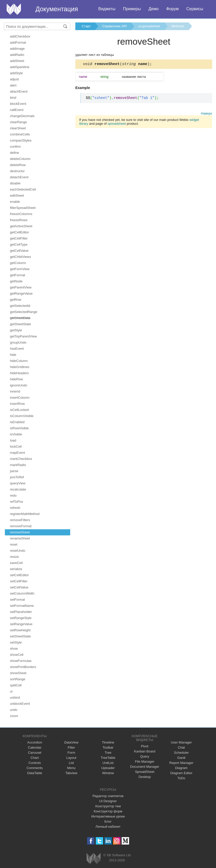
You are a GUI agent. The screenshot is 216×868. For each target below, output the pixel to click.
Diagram (181, 768)
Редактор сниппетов (108, 796)
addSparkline (20, 67)
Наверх (207, 114)
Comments (35, 768)
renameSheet (20, 538)
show (14, 649)
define (14, 153)
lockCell (16, 446)
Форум (172, 9)
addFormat (18, 42)
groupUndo (18, 342)
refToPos (16, 502)
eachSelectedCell (23, 189)
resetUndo (18, 551)
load (13, 440)
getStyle (16, 330)
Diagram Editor (181, 773)
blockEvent (18, 104)
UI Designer (108, 801)
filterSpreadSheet (23, 208)
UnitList (108, 763)
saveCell (16, 563)
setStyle (16, 642)
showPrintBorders (23, 667)
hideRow (16, 379)
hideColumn (19, 361)
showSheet (18, 673)
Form (71, 753)
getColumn (18, 263)
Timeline (108, 742)
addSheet (17, 61)
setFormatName (22, 606)
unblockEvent (20, 704)
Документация (57, 9)
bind (13, 98)
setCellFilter (19, 581)
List (71, 763)
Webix (94, 858)
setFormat (17, 600)
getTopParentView (23, 336)
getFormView (20, 269)
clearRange (19, 122)
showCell (17, 655)
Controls (35, 763)
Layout (71, 758)
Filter (71, 747)
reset (14, 544)
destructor (17, 171)
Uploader (108, 768)
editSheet (17, 196)
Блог (108, 821)
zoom (14, 716)
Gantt (181, 758)
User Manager (181, 742)
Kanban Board (145, 751)
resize (14, 557)
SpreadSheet (145, 772)
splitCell (16, 685)
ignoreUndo (19, 385)
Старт (86, 26)
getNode (16, 281)
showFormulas (21, 661)
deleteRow (18, 165)
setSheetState (20, 636)
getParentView (21, 287)
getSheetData (20, 318)
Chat (181, 747)
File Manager (145, 762)
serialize (16, 569)
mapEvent (17, 453)
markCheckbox (21, 459)
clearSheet (18, 128)
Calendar (35, 747)
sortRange (18, 679)
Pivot (145, 746)
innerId (15, 391)
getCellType (19, 244)
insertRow (17, 404)
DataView (71, 742)
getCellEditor (19, 232)
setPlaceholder (21, 612)
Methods (178, 26)
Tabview (71, 773)
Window (108, 773)
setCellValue (19, 587)
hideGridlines (20, 367)
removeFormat (21, 526)
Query (145, 756)
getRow (16, 300)
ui (11, 691)
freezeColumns (21, 214)
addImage (17, 49)
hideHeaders (19, 373)
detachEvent (19, 177)
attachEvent (19, 91)
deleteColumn (20, 159)
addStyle (16, 73)
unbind (15, 697)
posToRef (17, 477)
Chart (35, 758)
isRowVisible (19, 428)
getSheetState (20, 324)
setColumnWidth (22, 593)
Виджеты (107, 9)
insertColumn (20, 398)
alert (13, 85)
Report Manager (181, 763)
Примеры (132, 9)
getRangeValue (21, 293)
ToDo (181, 778)
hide (13, 355)
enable (15, 202)
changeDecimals (22, 116)
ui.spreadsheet (149, 26)
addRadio (17, 55)
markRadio (18, 465)
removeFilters (20, 520)
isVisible (16, 434)
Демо (153, 9)
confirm (15, 147)
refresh (15, 508)
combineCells (20, 134)
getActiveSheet (21, 226)
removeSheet (20, 532)
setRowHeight (20, 630)
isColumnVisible (22, 416)
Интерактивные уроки (108, 816)
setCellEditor (19, 575)
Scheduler (181, 753)
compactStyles (21, 140)
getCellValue (19, 251)
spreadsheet (117, 124)
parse (14, 471)
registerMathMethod (25, 514)
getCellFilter (19, 238)
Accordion (35, 742)
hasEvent (17, 349)
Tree (108, 753)
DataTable (35, 773)
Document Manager (145, 767)
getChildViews (20, 257)
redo (13, 495)
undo (14, 710)
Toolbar (108, 747)
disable (15, 183)
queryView (18, 483)
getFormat (17, 275)
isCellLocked (19, 410)
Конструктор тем (108, 806)
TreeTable (108, 758)
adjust (14, 79)
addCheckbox (20, 36)
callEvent (17, 110)
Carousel (35, 753)
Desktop (145, 777)
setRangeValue (21, 624)
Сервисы (195, 9)
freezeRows (19, 220)
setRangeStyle (21, 618)
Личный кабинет (108, 827)
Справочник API (114, 26)
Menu (71, 768)
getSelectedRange (24, 312)
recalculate (18, 489)
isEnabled (17, 422)
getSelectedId (20, 306)
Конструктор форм (108, 811)
